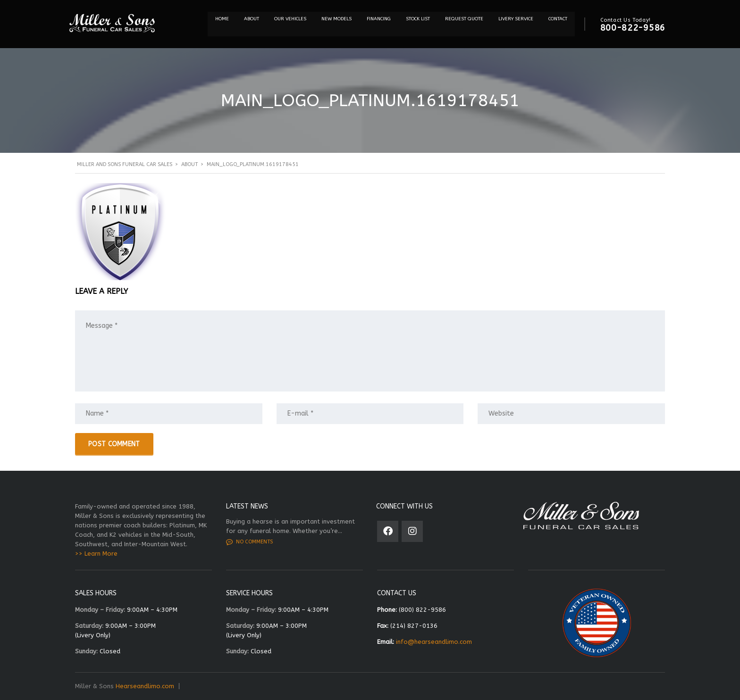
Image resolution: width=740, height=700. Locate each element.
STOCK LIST (418, 19)
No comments (249, 542)
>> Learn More (96, 554)
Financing (379, 19)
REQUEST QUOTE (464, 19)
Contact (558, 19)
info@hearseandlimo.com (434, 642)
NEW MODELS (336, 19)
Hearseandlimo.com (145, 686)
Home (222, 19)
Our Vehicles (290, 19)
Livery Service (516, 19)
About (252, 19)
